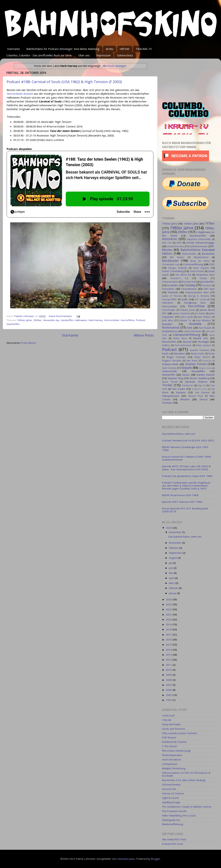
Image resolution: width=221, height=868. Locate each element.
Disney (203, 278)
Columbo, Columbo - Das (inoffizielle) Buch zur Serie (39, 55)
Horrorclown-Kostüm (20, 94)
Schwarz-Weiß (170, 364)
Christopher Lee (171, 264)
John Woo (167, 320)
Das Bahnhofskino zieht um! (179, 434)
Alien (179, 243)
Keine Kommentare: (61, 316)
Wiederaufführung (173, 824)
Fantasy (190, 285)
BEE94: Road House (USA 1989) (180, 495)
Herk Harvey (96, 320)
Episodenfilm (207, 282)
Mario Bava (180, 338)
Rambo (166, 354)
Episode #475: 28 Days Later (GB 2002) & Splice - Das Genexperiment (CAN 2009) (186, 468)
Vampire (181, 392)
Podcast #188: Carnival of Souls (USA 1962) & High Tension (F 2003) (64, 82)
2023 (169, 604)
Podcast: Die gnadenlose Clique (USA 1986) (187, 476)
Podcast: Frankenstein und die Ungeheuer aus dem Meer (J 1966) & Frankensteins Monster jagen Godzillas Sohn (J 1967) (186, 486)
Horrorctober (112, 320)
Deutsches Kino (205, 275)
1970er (210, 223)
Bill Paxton (177, 257)
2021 (169, 615)
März (172, 583)
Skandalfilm (198, 371)
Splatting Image (171, 802)
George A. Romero (199, 296)
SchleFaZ (207, 361)
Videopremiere (171, 396)
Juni (171, 568)
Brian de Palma (200, 261)
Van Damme (202, 392)
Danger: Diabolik (178, 268)
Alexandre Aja (51, 320)
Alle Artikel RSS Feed (174, 839)
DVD (212, 264)
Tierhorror (187, 385)
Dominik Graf (189, 282)
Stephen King (175, 378)
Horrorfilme (128, 320)
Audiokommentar (198, 246)
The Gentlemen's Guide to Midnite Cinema (187, 807)
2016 (169, 640)
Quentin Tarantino (200, 350)
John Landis (187, 317)
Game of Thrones (172, 296)
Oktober (174, 548)
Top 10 (202, 385)
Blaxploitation (201, 257)
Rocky (212, 354)
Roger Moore (202, 357)
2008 (169, 680)
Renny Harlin (198, 354)
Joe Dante (200, 313)
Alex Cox (167, 243)
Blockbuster (170, 261)
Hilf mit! (124, 49)
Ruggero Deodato (172, 361)
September (176, 553)
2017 (169, 635)
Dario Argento (201, 268)
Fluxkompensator (172, 755)
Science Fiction (196, 364)
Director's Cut (179, 278)
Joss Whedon (204, 320)
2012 (169, 660)
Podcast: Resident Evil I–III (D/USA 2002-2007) (188, 440)
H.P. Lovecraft (202, 299)
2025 (169, 528)
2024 (169, 599)
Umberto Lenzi (200, 389)
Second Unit (169, 789)
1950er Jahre (170, 224)
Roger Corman (176, 357)
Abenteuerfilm (198, 236)
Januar (173, 593)
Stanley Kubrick (206, 375)
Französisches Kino (197, 292)
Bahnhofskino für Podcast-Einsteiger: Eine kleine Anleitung (63, 49)
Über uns (84, 55)
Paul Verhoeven (183, 345)
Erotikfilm (173, 285)
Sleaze (186, 375)
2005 (169, 695)
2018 (169, 629)
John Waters (204, 317)
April (172, 578)
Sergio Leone (205, 368)
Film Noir (209, 289)
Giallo (185, 299)
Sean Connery (169, 368)
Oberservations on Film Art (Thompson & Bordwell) (186, 774)
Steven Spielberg (199, 378)
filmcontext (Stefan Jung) (176, 751)
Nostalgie (204, 342)
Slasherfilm (13, 324)
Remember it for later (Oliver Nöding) (184, 780)
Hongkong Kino (195, 303)
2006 (169, 690)
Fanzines (207, 285)
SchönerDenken (171, 785)
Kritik (190, 328)
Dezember (175, 532)
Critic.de (167, 720)
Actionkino (170, 239)
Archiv (109, 49)
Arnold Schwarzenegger (200, 243)
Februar (174, 588)
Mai (171, 573)
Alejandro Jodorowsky (199, 239)
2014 (169, 650)
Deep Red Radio (171, 724)
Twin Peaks (178, 389)
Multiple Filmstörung (174, 768)
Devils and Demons (174, 729)
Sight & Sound (170, 798)
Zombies (167, 403)
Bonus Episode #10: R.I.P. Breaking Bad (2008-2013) (185, 510)
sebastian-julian (126, 859)
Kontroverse (171, 328)
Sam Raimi (192, 361)
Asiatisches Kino (176, 246)
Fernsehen (168, 289)
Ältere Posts (144, 335)
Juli (171, 563)
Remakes (179, 353)
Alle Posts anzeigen (114, 66)
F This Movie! (170, 746)
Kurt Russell (205, 328)
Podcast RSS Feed (172, 844)
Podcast (141, 320)
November (175, 543)
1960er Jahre (24, 320)
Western (185, 399)
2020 (169, 619)
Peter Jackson (204, 345)
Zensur (204, 399)
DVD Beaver (169, 737)
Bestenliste (208, 254)
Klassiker (167, 324)
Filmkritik (173, 292)
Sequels (187, 368)
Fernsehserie (189, 289)
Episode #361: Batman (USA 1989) (182, 502)
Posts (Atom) (28, 343)
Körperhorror (170, 331)
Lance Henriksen (193, 331)
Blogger (156, 859)
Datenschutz (125, 55)
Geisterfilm (67, 320)
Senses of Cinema (173, 793)
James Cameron (182, 313)
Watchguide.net (171, 820)
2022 (169, 609)
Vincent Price (196, 396)
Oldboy (166, 345)
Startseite (14, 49)
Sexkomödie (169, 371)
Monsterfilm (169, 342)
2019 (169, 624)
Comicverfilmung (193, 264)
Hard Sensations (172, 759)
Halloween (81, 320)
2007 (169, 685)
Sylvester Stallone (196, 382)
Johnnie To (185, 320)
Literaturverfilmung (187, 335)
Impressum (103, 55)
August (173, 558)
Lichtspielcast (170, 764)
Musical (187, 342)
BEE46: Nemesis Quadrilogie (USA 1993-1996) (185, 449)
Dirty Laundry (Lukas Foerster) (180, 733)
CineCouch (168, 715)
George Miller (169, 299)
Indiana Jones (187, 310)
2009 (169, 675)
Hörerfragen (169, 310)
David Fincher (197, 271)
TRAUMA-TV (144, 49)
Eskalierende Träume (174, 742)
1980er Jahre (182, 228)
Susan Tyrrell (170, 382)
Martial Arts (201, 338)
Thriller (167, 385)
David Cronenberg (173, 271)
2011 (169, 665)
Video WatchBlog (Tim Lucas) (179, 815)
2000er (37, 320)
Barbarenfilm (189, 254)
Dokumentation (170, 282)
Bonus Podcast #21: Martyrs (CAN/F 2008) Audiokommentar (186, 458)
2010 (169, 670)
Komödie (195, 324)
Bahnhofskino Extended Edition (188, 252)
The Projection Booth (174, 811)
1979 (169, 700)
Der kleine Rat (183, 275)
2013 (169, 655)
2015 (169, 645)
